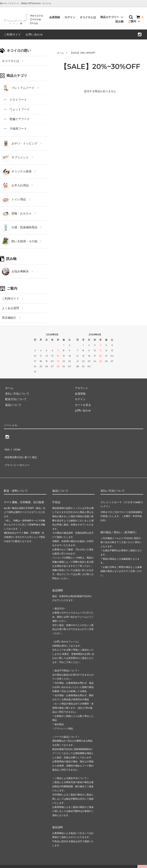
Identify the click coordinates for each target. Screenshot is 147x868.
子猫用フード (18, 129)
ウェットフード (20, 109)
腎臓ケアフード (20, 119)
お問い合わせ (34, 34)
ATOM (15, 449)
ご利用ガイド (12, 34)
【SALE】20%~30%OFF (83, 53)
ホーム (60, 53)
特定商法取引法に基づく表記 (21, 454)
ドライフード (18, 100)
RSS (7, 449)
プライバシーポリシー (17, 460)
